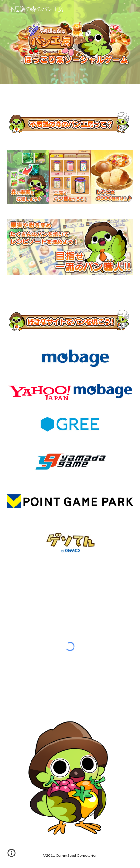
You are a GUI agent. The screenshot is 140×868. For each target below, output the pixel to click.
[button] (12, 855)
